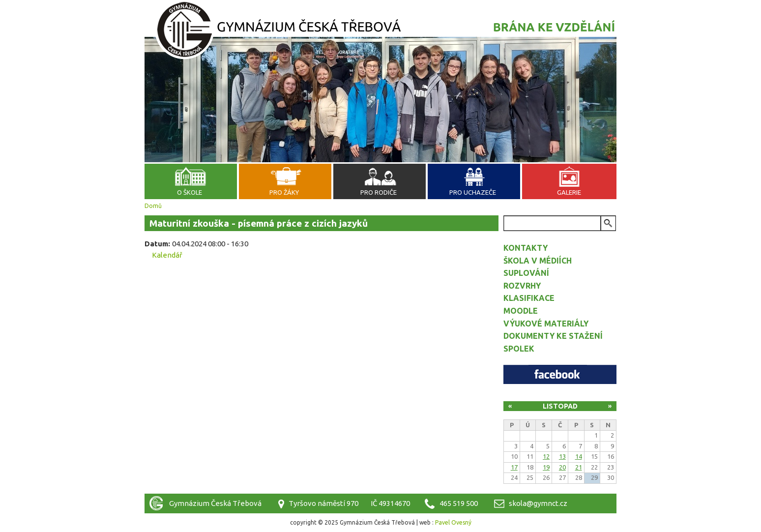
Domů (153, 206)
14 (579, 456)
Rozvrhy (522, 286)
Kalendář (167, 255)
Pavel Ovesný (453, 522)
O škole (190, 192)
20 (562, 467)
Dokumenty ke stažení (553, 336)
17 (514, 467)
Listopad (560, 406)
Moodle (521, 311)
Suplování (526, 273)
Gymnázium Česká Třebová (380, 32)
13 (562, 456)
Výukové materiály (546, 324)
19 (546, 467)
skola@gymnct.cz (538, 503)
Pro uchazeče (473, 192)
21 (579, 467)
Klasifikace (529, 298)
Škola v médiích (538, 261)
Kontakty (526, 248)
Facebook (560, 374)
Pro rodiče (379, 192)
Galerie (569, 192)
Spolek (519, 349)
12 (546, 456)
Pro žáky (284, 192)
